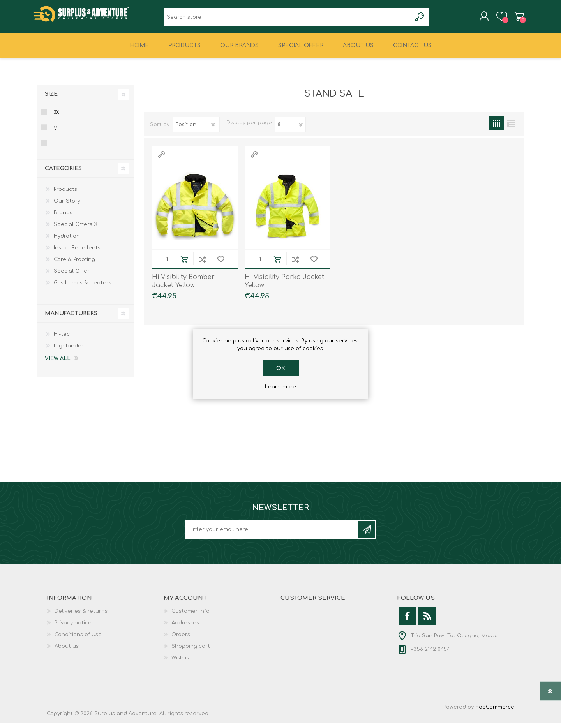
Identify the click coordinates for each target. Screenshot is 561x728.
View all (58, 364)
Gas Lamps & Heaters (83, 288)
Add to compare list (202, 265)
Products (65, 195)
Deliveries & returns (81, 617)
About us (67, 652)
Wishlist (181, 663)
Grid (497, 128)
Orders (181, 640)
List (511, 128)
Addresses (185, 628)
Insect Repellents (77, 253)
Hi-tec (62, 340)
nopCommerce (495, 712)
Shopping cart (515, 19)
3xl (58, 118)
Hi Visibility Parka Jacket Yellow (284, 286)
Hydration (67, 241)
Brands (63, 218)
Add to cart (184, 265)
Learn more (280, 387)
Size (51, 100)
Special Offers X (76, 230)
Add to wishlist (221, 265)
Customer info (191, 617)
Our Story (67, 206)
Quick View (161, 160)
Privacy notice (73, 628)
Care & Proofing (74, 265)
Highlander (69, 351)
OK (281, 368)
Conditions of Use (78, 640)
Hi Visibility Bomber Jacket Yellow (183, 286)
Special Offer (72, 277)
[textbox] (287, 20)
